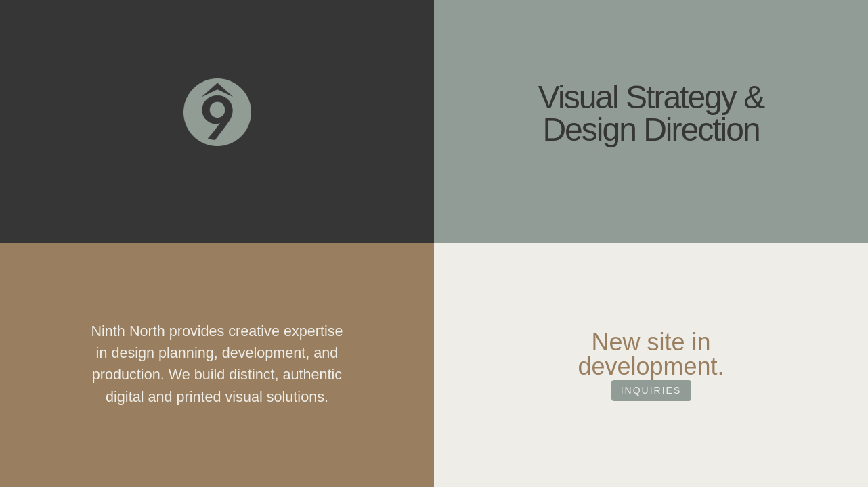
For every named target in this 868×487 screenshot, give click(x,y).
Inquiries (651, 417)
